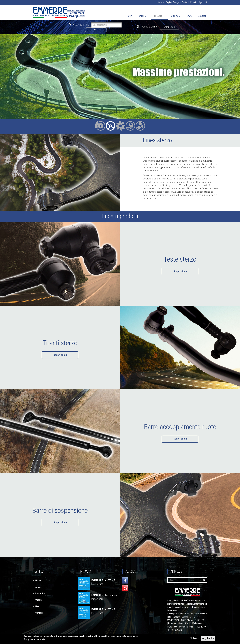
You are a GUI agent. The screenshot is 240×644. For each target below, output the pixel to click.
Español (194, 2)
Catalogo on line (79, 25)
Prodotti (159, 16)
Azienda (143, 16)
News (189, 16)
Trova (96, 30)
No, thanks (208, 638)
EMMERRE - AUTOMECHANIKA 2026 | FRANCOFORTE (105, 580)
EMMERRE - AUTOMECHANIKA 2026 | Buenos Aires (105, 609)
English (169, 2)
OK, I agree (194, 638)
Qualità (176, 16)
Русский (203, 2)
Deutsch (186, 2)
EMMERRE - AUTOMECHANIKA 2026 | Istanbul (105, 595)
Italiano (161, 2)
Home (129, 16)
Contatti (202, 16)
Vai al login (169, 27)
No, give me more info (35, 639)
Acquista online (147, 27)
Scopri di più (180, 271)
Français (177, 2)
